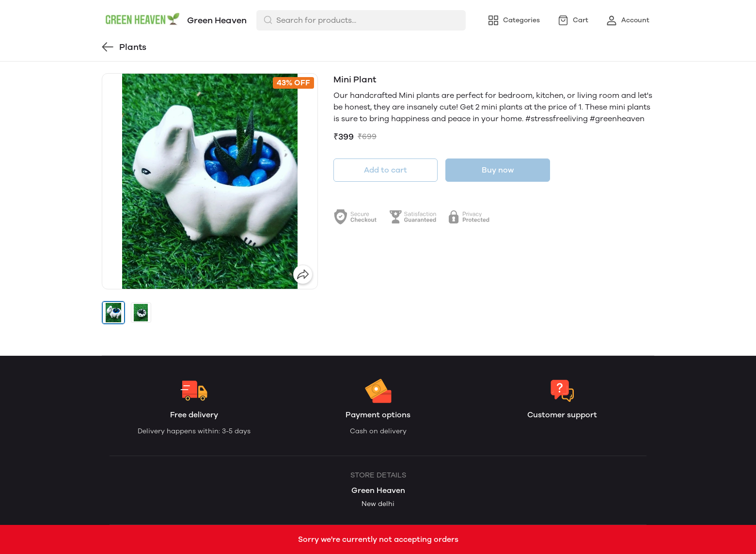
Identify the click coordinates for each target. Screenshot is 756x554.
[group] (210, 181)
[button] (113, 313)
